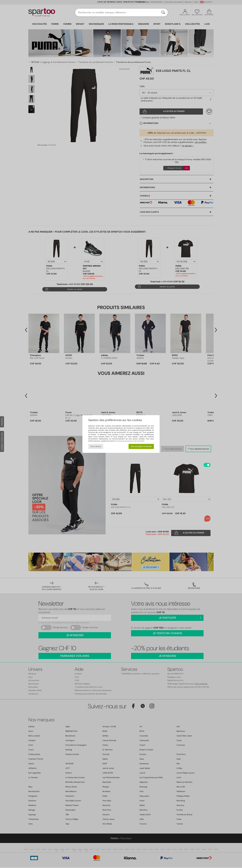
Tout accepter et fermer (141, 446)
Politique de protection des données (130, 441)
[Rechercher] (163, 13)
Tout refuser (96, 446)
